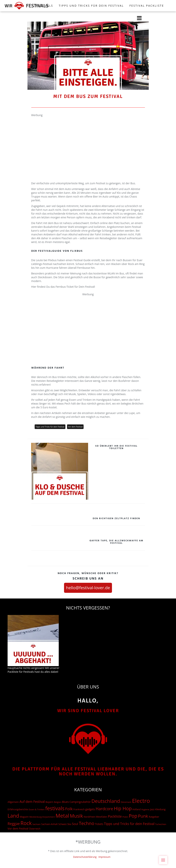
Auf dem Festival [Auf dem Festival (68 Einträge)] (32, 802)
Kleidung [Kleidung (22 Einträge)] (160, 809)
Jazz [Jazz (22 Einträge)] (152, 809)
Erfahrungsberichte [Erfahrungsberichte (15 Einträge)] (18, 809)
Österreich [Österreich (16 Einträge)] (35, 829)
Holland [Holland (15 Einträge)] (137, 809)
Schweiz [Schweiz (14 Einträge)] (63, 824)
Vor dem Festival (75, 427)
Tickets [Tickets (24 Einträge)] (99, 824)
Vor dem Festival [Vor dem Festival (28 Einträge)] (18, 829)
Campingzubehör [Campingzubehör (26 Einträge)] (80, 802)
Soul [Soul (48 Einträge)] (75, 824)
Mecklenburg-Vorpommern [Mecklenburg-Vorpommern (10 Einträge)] (42, 817)
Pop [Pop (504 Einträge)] (133, 816)
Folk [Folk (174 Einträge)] (69, 809)
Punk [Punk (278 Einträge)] (143, 816)
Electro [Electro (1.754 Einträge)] (141, 801)
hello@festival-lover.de (88, 588)
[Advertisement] (88, 144)
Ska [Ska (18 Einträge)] (69, 824)
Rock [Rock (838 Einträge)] (26, 823)
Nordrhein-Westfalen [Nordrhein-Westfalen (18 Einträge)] (95, 817)
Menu (164, 858)
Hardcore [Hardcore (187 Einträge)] (104, 809)
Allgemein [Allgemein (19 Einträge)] (13, 802)
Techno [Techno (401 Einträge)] (87, 823)
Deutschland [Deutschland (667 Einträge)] (106, 801)
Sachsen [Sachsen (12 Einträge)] (36, 824)
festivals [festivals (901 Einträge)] (55, 808)
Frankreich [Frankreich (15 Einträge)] (79, 809)
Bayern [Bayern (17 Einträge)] (49, 802)
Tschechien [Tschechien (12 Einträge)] (161, 824)
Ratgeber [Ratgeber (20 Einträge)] (154, 817)
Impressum (104, 857)
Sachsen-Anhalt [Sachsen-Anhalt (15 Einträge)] (49, 824)
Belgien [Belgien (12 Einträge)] (58, 802)
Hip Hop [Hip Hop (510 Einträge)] (123, 808)
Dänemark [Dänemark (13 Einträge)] (126, 802)
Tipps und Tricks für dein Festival (91, 6)
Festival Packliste (147, 6)
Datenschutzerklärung (85, 857)
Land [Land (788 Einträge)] (13, 816)
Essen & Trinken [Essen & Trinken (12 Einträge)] (37, 809)
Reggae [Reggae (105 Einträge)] (14, 824)
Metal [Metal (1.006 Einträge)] (62, 816)
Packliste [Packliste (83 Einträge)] (115, 816)
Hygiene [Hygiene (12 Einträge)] (145, 809)
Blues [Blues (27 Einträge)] (65, 802)
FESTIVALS (45, 6)
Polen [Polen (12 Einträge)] (125, 817)
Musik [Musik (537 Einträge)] (76, 816)
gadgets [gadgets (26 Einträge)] (90, 809)
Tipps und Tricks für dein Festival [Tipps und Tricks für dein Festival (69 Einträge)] (129, 824)
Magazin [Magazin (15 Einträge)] (24, 817)
